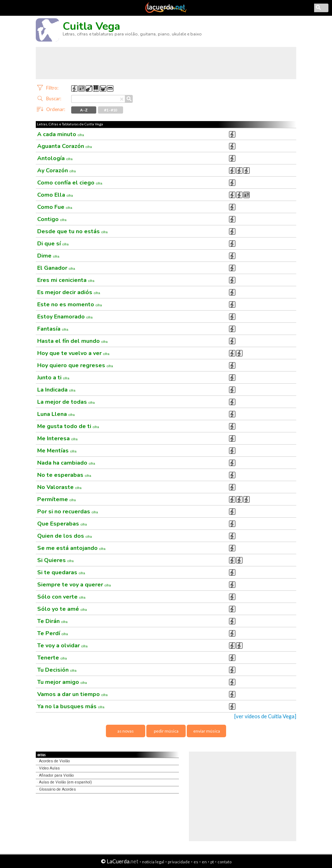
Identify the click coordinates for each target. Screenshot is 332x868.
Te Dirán (52, 621)
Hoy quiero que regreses (75, 365)
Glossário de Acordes (57, 789)
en (204, 862)
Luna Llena (56, 414)
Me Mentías (57, 451)
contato (224, 862)
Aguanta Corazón (65, 146)
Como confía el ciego (70, 183)
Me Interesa (57, 438)
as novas (126, 731)
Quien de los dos (65, 536)
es (196, 862)
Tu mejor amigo (62, 682)
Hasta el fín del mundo (72, 341)
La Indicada (56, 390)
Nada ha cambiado (66, 463)
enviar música (207, 731)
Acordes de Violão (54, 761)
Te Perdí (53, 633)
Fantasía (53, 329)
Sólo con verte (61, 597)
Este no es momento (70, 304)
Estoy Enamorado (65, 317)
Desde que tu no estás (72, 231)
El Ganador (56, 268)
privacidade (179, 862)
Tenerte (52, 658)
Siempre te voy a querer (74, 585)
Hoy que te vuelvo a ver (73, 353)
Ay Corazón (57, 171)
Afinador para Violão (56, 775)
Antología (55, 158)
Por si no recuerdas (68, 512)
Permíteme (57, 499)
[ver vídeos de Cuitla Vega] (265, 716)
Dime (48, 256)
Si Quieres (55, 560)
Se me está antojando (71, 548)
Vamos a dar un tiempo (72, 694)
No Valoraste (59, 487)
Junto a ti (53, 378)
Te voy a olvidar (62, 646)
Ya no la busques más (71, 706)
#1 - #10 (111, 110)
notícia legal (153, 862)
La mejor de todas (66, 402)
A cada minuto (61, 134)
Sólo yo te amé (62, 609)
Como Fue (55, 207)
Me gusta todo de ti (68, 426)
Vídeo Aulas (49, 768)
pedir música (166, 731)
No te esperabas (64, 475)
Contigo (52, 219)
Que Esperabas (62, 524)
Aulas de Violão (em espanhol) (65, 782)
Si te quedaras (61, 572)
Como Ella (55, 195)
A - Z (84, 110)
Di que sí (53, 244)
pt (212, 862)
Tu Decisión (57, 670)
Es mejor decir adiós (69, 292)
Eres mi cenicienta (66, 280)
